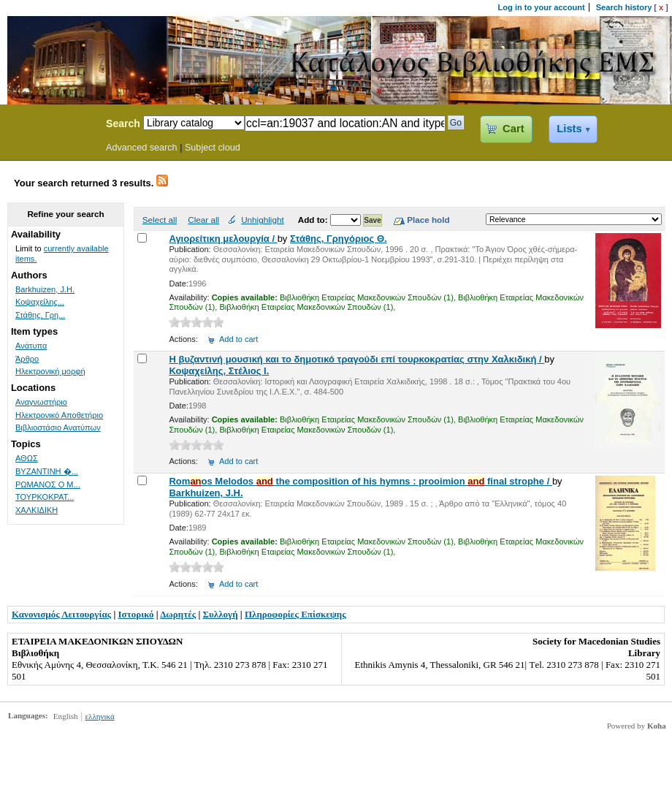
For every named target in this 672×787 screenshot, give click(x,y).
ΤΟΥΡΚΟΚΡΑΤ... (45, 497)
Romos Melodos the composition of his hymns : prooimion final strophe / (360, 481)
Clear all (203, 220)
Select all (160, 220)
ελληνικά (99, 716)
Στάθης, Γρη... (40, 315)
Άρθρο (27, 359)
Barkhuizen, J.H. (206, 493)
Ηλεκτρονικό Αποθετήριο (59, 415)
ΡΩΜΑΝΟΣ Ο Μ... (48, 484)
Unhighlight (262, 220)
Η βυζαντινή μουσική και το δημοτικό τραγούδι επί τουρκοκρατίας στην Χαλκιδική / (356, 359)
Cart (513, 129)
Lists (569, 129)
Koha (657, 726)
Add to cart (238, 339)
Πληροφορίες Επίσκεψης (295, 614)
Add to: (314, 220)
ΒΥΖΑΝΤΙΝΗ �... (47, 471)
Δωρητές (178, 614)
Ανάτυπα (31, 346)
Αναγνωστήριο (41, 402)
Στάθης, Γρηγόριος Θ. (339, 239)
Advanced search (142, 148)
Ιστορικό (136, 614)
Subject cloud (213, 148)
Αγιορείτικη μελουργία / (223, 239)
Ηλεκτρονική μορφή (50, 371)
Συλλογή (221, 614)
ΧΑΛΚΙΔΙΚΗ (37, 510)
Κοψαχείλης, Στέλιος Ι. (219, 371)
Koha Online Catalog (49, 126)
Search (123, 123)
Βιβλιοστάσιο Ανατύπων (58, 427)
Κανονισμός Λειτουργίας (61, 614)
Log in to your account (542, 7)
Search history (624, 7)
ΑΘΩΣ (27, 458)
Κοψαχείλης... (40, 302)
